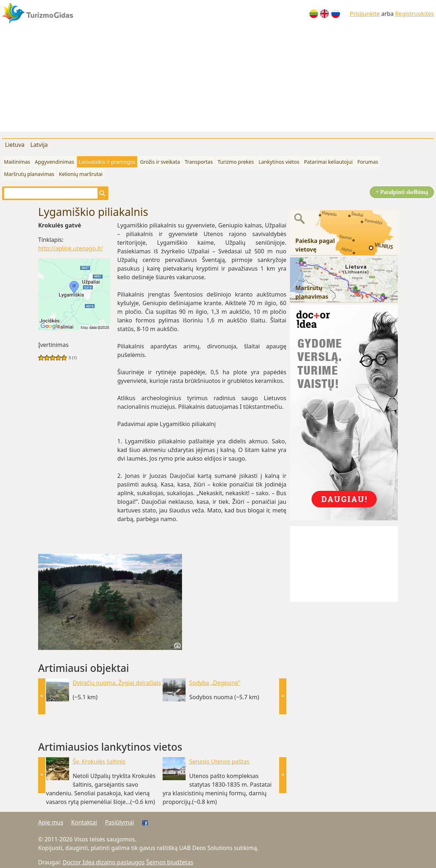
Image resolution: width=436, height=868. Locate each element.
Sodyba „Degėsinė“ (215, 683)
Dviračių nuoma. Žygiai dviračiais (117, 683)
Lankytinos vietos (279, 162)
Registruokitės (414, 14)
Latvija (39, 145)
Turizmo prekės (236, 162)
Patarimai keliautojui (328, 162)
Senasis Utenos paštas (219, 761)
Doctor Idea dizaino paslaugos (104, 862)
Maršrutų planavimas (29, 174)
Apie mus (51, 822)
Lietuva (15, 145)
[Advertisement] (218, 81)
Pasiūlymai (120, 822)
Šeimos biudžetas (170, 862)
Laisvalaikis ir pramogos (107, 162)
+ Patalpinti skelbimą (402, 192)
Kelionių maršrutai (81, 174)
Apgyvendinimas (54, 162)
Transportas (199, 162)
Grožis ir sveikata (160, 162)
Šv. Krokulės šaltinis (99, 761)
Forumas (368, 162)
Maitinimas (17, 162)
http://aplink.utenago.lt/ (71, 248)
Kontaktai (84, 822)
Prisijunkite (365, 14)
